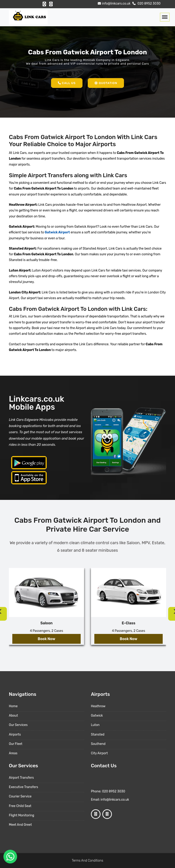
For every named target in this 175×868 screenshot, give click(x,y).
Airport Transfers (21, 778)
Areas (13, 753)
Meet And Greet (20, 825)
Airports (15, 735)
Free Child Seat (20, 806)
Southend (98, 744)
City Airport (99, 753)
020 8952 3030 (146, 4)
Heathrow (98, 706)
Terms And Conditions (87, 861)
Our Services (18, 725)
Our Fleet (16, 744)
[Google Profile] (51, 4)
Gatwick (97, 716)
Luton (95, 725)
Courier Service (20, 796)
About (13, 716)
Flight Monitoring (22, 815)
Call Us (67, 83)
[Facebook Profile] (44, 4)
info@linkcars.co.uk (114, 4)
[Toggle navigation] (165, 17)
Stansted (98, 735)
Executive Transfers (23, 787)
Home (13, 706)
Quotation (106, 83)
